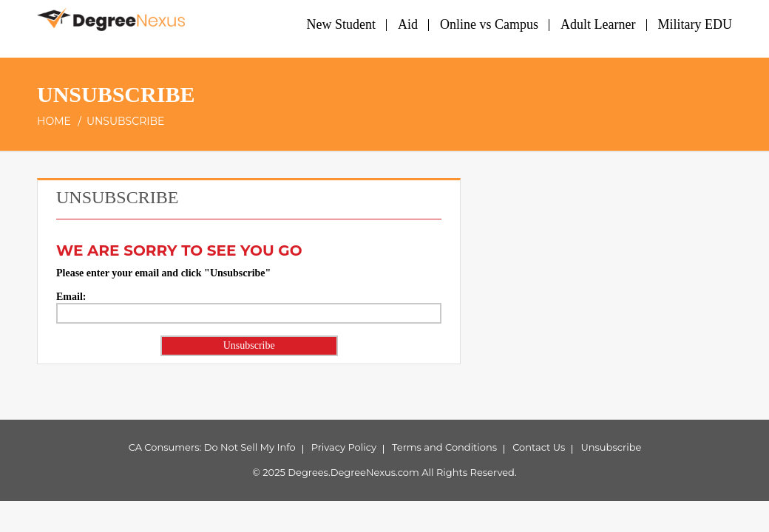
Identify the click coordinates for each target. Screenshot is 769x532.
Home (54, 121)
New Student (342, 24)
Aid (408, 24)
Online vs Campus (489, 24)
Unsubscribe (611, 447)
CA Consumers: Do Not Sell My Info (212, 447)
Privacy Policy (344, 447)
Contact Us (539, 447)
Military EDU (695, 24)
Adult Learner (598, 24)
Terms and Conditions (444, 447)
